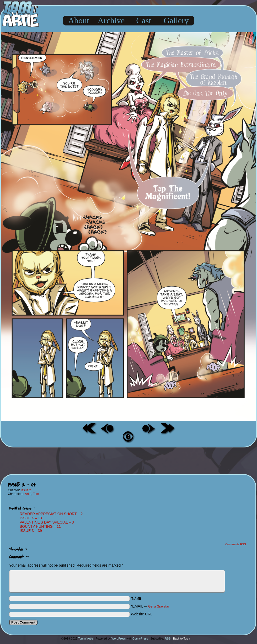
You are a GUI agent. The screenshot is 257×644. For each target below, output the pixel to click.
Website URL (142, 614)
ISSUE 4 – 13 (31, 518)
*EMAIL (150, 606)
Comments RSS (236, 544)
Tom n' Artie (86, 638)
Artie (28, 494)
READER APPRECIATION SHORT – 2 (51, 514)
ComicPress (140, 638)
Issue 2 (26, 490)
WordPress (119, 638)
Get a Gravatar (159, 606)
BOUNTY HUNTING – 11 (40, 526)
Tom (36, 494)
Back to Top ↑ (182, 638)
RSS (168, 638)
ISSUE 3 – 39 (31, 531)
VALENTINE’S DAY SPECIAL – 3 (47, 522)
